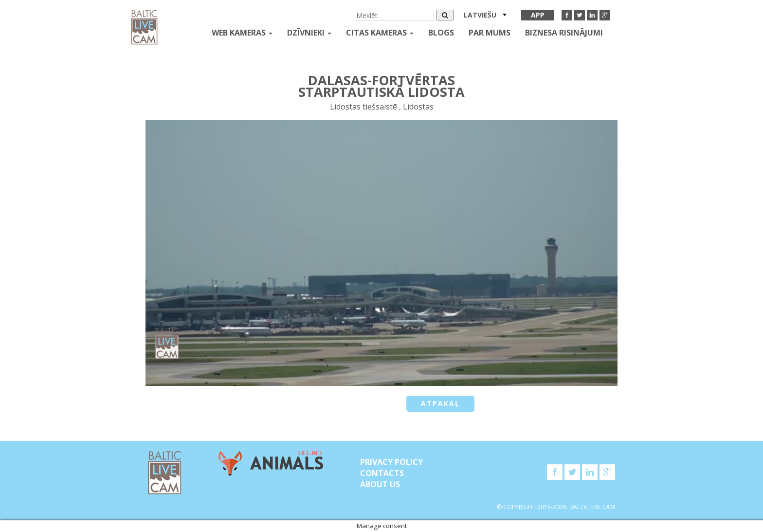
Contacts (382, 473)
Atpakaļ (440, 403)
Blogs (441, 33)
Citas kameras (380, 33)
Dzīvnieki (309, 33)
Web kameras (242, 33)
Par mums (490, 33)
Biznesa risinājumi (564, 33)
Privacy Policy (391, 462)
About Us (380, 484)
